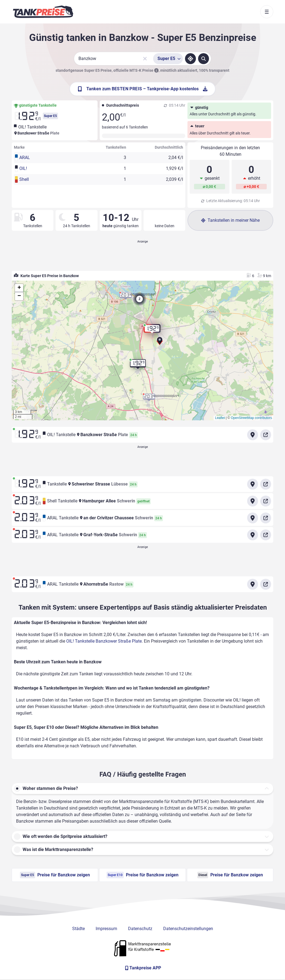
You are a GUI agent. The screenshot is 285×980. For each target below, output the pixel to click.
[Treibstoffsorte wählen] (168, 59)
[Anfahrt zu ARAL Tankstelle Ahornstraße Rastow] (253, 584)
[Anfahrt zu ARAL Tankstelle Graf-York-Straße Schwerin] (253, 535)
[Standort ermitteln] (190, 59)
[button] (160, 343)
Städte (78, 929)
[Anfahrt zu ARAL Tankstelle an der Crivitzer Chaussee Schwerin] (253, 518)
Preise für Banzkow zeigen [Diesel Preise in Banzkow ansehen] (230, 875)
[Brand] (43, 12)
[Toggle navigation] (267, 12)
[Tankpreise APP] (142, 968)
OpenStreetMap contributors (251, 418)
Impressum (106, 929)
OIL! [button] (23, 168)
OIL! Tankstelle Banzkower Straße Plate (104, 641)
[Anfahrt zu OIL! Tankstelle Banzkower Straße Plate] (253, 435)
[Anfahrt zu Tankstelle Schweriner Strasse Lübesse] (253, 484)
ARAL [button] (25, 158)
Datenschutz (140, 929)
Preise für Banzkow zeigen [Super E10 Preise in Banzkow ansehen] (142, 875)
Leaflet (220, 418)
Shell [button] (24, 179)
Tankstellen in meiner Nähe (230, 220)
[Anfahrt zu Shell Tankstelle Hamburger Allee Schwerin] (253, 501)
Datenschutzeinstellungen (188, 929)
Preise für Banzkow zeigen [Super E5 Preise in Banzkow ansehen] (55, 875)
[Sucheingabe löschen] (145, 59)
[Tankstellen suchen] (204, 59)
